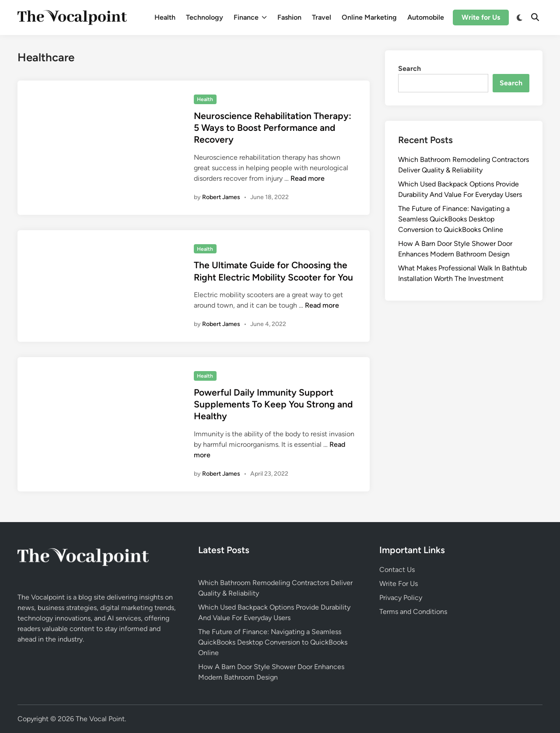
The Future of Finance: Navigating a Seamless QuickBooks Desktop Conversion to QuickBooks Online (454, 219)
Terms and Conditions (413, 612)
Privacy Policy (401, 598)
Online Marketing (369, 17)
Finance (250, 18)
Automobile (426, 17)
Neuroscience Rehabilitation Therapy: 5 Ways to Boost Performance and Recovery (273, 128)
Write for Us (481, 17)
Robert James (221, 197)
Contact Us (397, 570)
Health (165, 17)
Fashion (289, 17)
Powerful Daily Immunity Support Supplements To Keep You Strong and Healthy (273, 404)
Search (409, 68)
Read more (308, 178)
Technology (205, 17)
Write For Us (399, 584)
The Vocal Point (100, 719)
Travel (322, 17)
